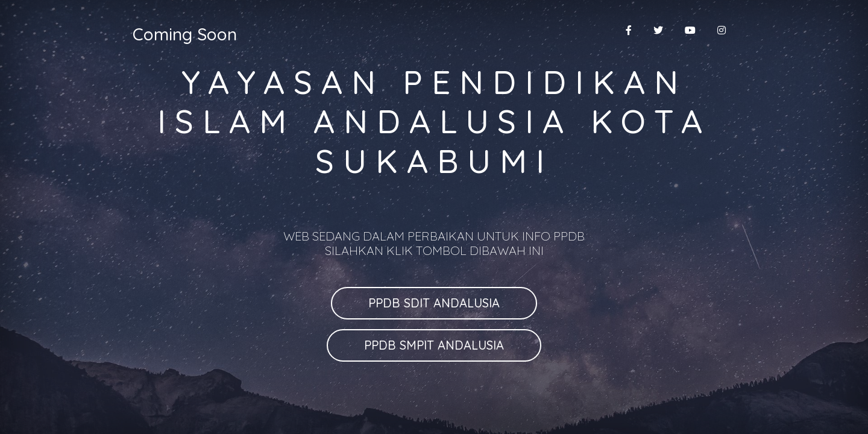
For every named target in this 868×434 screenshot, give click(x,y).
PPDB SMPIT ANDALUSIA (434, 345)
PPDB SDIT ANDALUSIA (434, 303)
